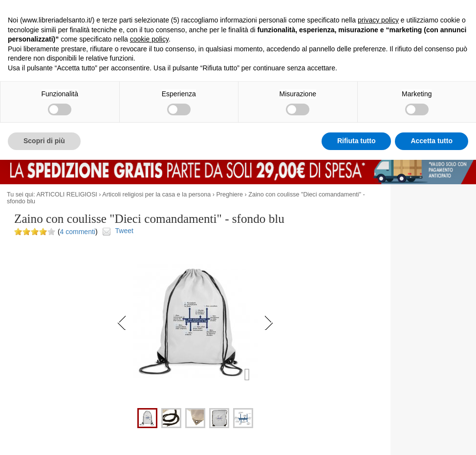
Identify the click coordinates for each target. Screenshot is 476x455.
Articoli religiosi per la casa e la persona (156, 195)
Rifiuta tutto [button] (357, 141)
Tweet (124, 231)
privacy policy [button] (378, 20)
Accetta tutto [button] (432, 141)
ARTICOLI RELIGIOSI (66, 195)
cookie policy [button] (149, 39)
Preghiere (229, 195)
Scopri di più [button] (44, 141)
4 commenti (78, 232)
